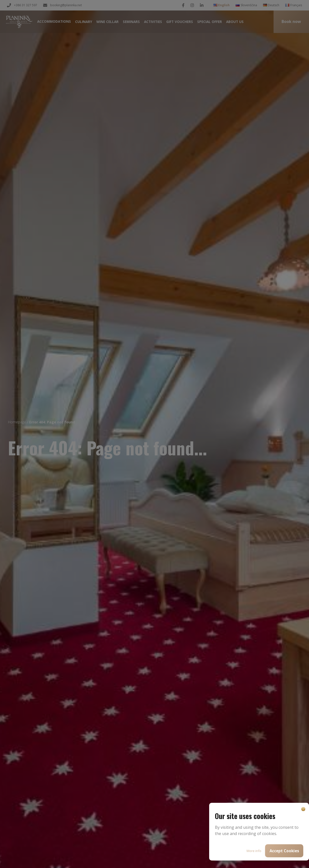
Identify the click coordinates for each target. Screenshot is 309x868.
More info (254, 851)
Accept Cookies (284, 851)
